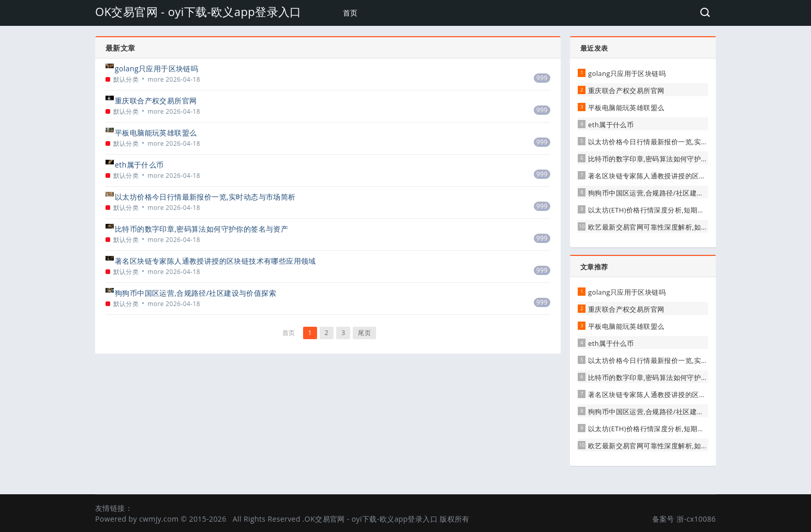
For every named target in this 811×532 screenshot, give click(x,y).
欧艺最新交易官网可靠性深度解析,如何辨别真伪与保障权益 (679, 227)
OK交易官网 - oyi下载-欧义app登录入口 (198, 11)
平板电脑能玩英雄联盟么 (156, 133)
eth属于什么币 (139, 165)
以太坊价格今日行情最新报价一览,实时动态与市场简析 (205, 197)
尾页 (364, 333)
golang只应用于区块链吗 (156, 69)
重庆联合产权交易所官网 (156, 101)
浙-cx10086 (696, 519)
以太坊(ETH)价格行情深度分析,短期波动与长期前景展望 (674, 210)
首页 (350, 13)
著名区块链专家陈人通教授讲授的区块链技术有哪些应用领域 (215, 261)
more (156, 79)
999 (542, 78)
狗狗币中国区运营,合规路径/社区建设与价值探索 (196, 293)
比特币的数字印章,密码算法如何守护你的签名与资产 (201, 229)
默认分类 (126, 79)
